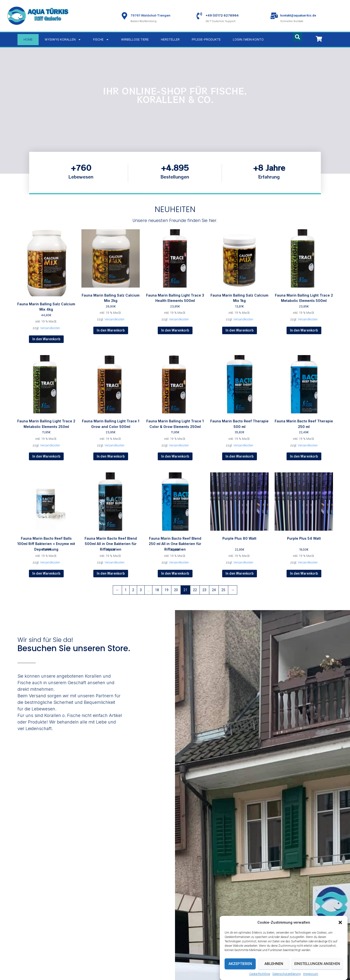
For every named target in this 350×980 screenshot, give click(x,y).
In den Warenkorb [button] (46, 339)
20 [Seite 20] (176, 590)
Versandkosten (50, 328)
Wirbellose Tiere (135, 39)
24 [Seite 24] (214, 590)
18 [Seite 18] (157, 590)
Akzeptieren (240, 974)
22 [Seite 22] (195, 590)
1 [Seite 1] (126, 590)
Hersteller (170, 39)
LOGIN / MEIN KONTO (248, 39)
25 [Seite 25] (223, 590)
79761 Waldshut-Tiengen (150, 15)
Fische (101, 40)
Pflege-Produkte (206, 39)
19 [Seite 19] (166, 590)
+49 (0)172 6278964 (222, 15)
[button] (340, 932)
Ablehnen (274, 974)
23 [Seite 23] (204, 590)
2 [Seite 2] (133, 590)
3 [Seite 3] (141, 590)
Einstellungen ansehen (317, 974)
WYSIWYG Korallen (63, 40)
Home (28, 39)
